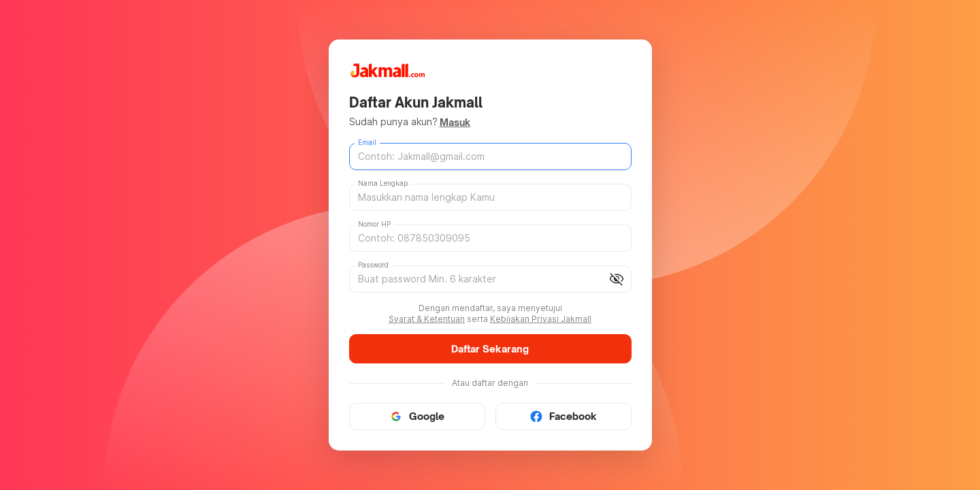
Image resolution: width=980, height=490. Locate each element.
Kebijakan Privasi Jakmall (541, 319)
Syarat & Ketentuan (427, 319)
